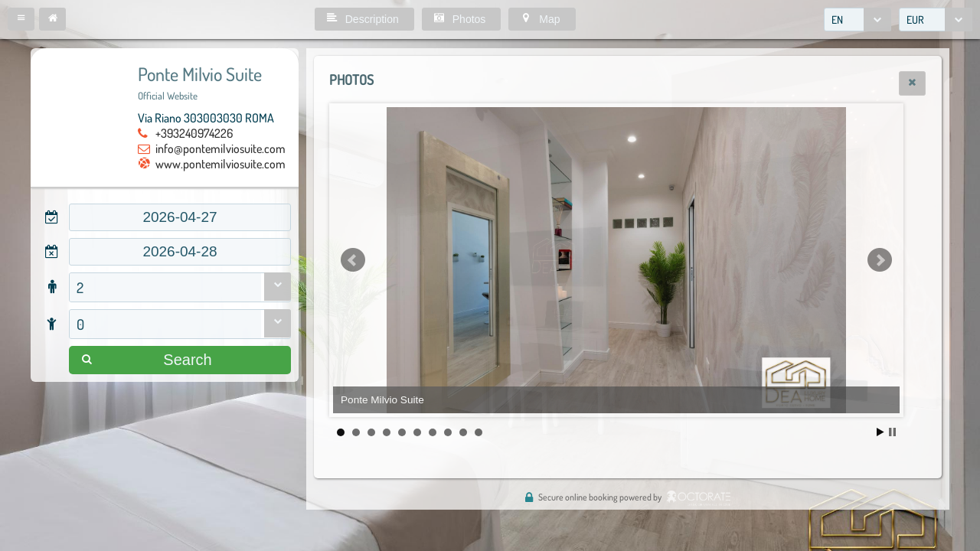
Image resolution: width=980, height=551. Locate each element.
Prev (353, 260)
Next (880, 260)
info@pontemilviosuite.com (220, 148)
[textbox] (180, 217)
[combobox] (857, 20)
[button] (21, 19)
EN (837, 20)
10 (479, 432)
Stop (892, 432)
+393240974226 (194, 133)
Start (880, 432)
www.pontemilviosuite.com (220, 164)
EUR (915, 20)
